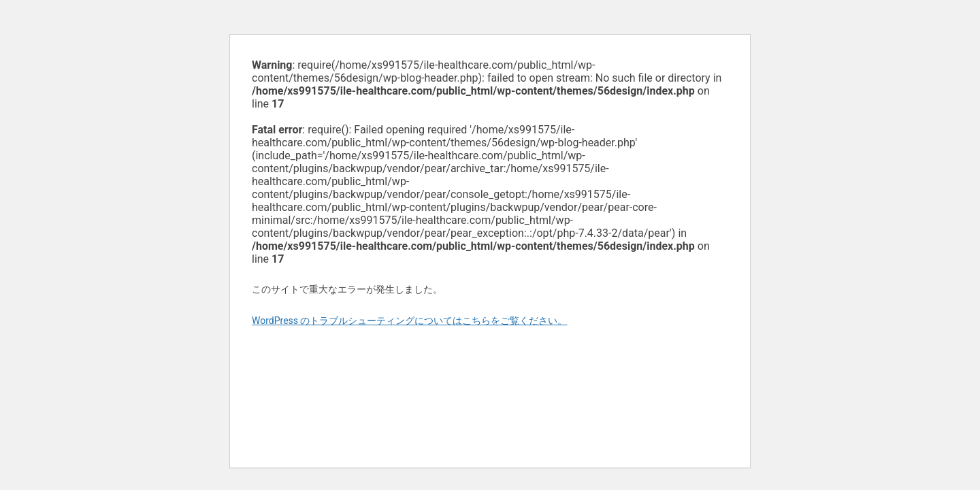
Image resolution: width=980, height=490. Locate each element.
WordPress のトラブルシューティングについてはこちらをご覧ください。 (410, 321)
